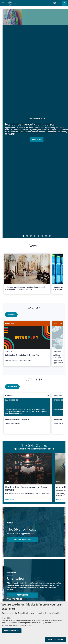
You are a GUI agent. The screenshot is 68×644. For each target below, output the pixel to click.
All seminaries (12, 385)
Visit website (23, 594)
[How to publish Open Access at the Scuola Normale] (28, 476)
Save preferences (12, 631)
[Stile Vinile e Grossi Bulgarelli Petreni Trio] (27, 343)
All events (11, 315)
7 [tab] (46, 236)
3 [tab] (31, 236)
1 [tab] (23, 236)
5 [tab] (38, 236)
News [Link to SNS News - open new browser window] (34, 246)
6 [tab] (42, 236)
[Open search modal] (64, 3)
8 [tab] (50, 236)
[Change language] (58, 3)
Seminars (34, 378)
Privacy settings (14, 599)
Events (34, 308)
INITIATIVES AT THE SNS (23, 538)
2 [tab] (27, 236)
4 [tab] (35, 236)
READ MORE (37, 139)
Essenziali (8, 618)
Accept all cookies (55, 640)
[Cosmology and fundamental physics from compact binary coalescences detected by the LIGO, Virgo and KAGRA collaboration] (27, 413)
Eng (54, 3)
